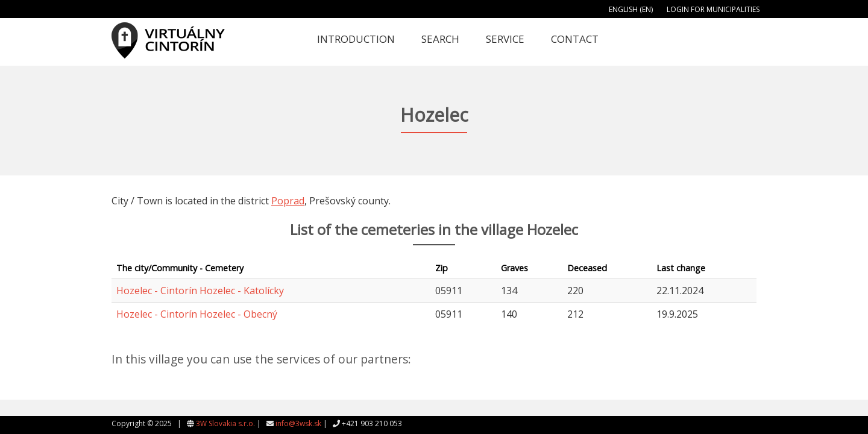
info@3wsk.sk (298, 423)
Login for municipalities (713, 9)
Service (505, 39)
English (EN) (631, 9)
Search (440, 39)
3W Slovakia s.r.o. (225, 423)
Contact (575, 39)
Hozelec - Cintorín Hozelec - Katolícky (200, 291)
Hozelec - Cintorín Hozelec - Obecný (197, 314)
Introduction (356, 39)
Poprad (288, 201)
